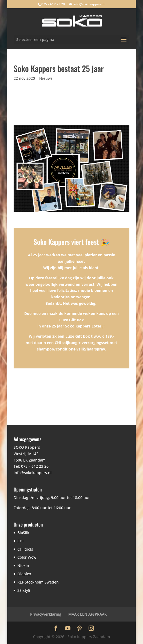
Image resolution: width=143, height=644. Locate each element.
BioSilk (23, 533)
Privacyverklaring (46, 614)
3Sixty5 (24, 590)
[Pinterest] (80, 629)
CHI (20, 541)
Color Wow (27, 557)
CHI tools (25, 549)
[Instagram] (91, 629)
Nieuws (46, 78)
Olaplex (24, 574)
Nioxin (23, 565)
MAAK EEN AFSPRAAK (88, 614)
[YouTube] (68, 629)
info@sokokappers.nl (33, 473)
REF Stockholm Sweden (38, 582)
